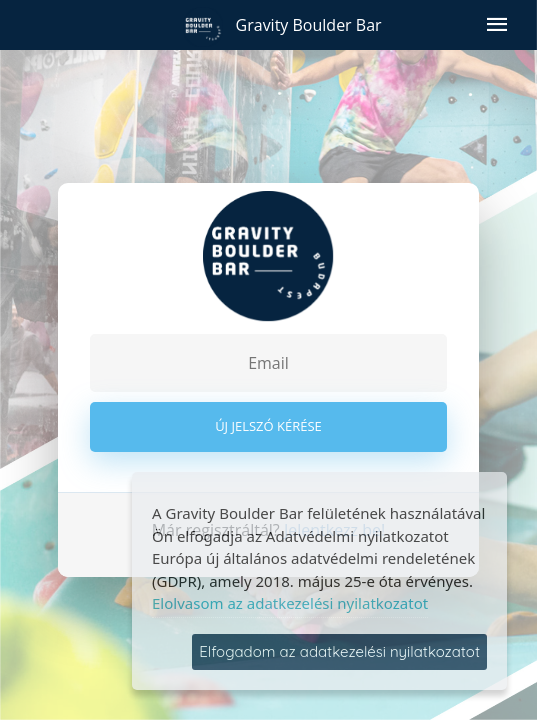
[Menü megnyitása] (497, 25)
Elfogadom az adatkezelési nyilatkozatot (339, 651)
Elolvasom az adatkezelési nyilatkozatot (290, 603)
